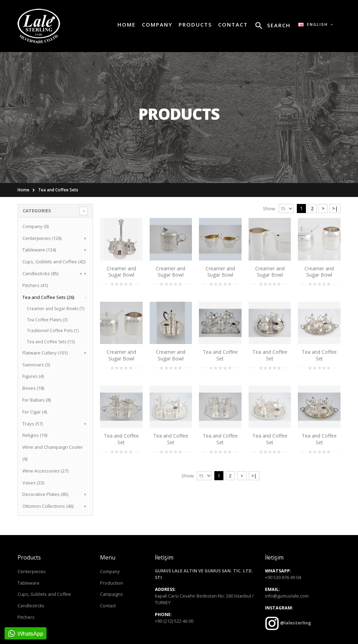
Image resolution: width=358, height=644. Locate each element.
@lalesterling (295, 623)
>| (335, 208)
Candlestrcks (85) (40, 273)
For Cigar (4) (35, 412)
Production (112, 583)
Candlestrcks (31, 606)
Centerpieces (32, 572)
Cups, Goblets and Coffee (44, 594)
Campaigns (112, 594)
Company (110, 572)
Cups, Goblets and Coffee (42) (54, 262)
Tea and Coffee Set (220, 355)
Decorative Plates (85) (45, 494)
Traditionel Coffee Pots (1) (53, 331)
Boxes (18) (33, 388)
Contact (108, 606)
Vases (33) (33, 483)
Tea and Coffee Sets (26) (48, 297)
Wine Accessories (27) (45, 471)
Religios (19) (35, 435)
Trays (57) (33, 424)
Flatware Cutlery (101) (45, 353)
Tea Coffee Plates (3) (47, 320)
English (316, 24)
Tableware (28, 583)
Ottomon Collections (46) (48, 506)
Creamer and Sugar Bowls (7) (56, 309)
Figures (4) (33, 376)
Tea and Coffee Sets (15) (51, 342)
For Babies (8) (37, 400)
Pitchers (26, 617)
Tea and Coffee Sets (58, 190)
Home (23, 190)
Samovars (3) (36, 365)
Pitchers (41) (35, 285)
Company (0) (35, 226)
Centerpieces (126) (42, 238)
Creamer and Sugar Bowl (121, 272)
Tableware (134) (39, 250)
